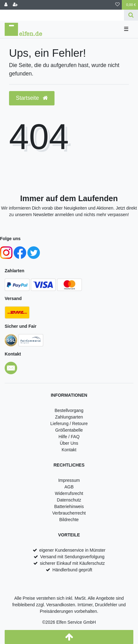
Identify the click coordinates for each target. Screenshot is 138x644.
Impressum (69, 480)
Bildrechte (69, 520)
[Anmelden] (6, 5)
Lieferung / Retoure (69, 424)
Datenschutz (69, 500)
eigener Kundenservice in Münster (72, 550)
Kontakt (69, 450)
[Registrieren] (15, 5)
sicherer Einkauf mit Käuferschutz (72, 563)
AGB (69, 487)
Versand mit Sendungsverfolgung (72, 557)
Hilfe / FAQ (69, 437)
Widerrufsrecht (69, 493)
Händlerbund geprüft (72, 570)
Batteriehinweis (69, 506)
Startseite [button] (32, 98)
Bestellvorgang (69, 410)
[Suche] (131, 15)
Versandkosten (61, 605)
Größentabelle (69, 430)
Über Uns (69, 443)
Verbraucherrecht (69, 513)
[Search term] (62, 15)
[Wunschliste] (117, 5)
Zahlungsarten (69, 417)
